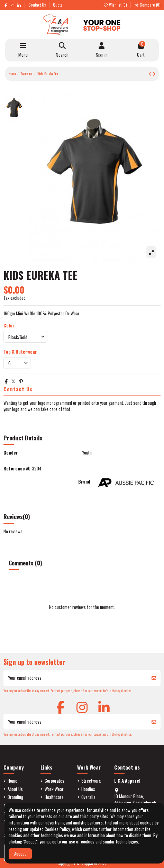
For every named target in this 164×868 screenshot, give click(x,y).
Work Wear (54, 789)
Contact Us (38, 5)
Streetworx (91, 781)
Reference (14, 468)
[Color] (25, 337)
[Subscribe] (154, 678)
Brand (84, 481)
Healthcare (54, 797)
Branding (15, 797)
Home (12, 781)
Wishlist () (116, 5)
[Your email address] (76, 678)
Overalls (88, 797)
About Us (15, 789)
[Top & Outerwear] (17, 363)
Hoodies (88, 789)
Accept (20, 853)
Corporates (54, 781)
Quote (58, 5)
